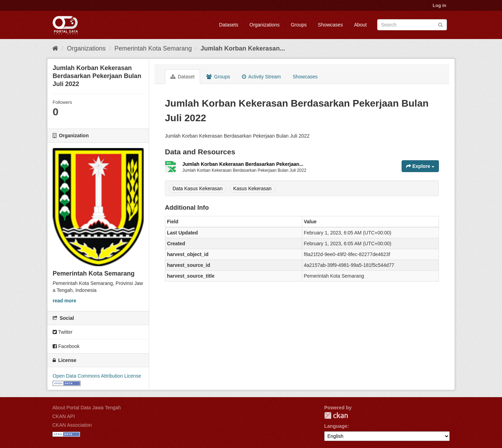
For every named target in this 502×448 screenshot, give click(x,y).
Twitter (63, 332)
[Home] (55, 48)
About (360, 25)
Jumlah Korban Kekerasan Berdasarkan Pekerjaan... (243, 164)
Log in (439, 5)
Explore (420, 166)
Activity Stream (261, 77)
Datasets (229, 25)
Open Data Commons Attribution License (97, 376)
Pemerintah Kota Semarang (153, 48)
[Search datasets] (412, 25)
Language (336, 426)
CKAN (336, 415)
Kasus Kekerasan (252, 188)
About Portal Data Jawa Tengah (87, 408)
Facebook (66, 346)
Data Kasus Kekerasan (197, 188)
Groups (299, 25)
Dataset (182, 77)
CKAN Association (72, 425)
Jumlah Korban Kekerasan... (243, 48)
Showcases (330, 25)
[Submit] (440, 24)
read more (64, 301)
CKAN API (64, 416)
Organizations (265, 25)
